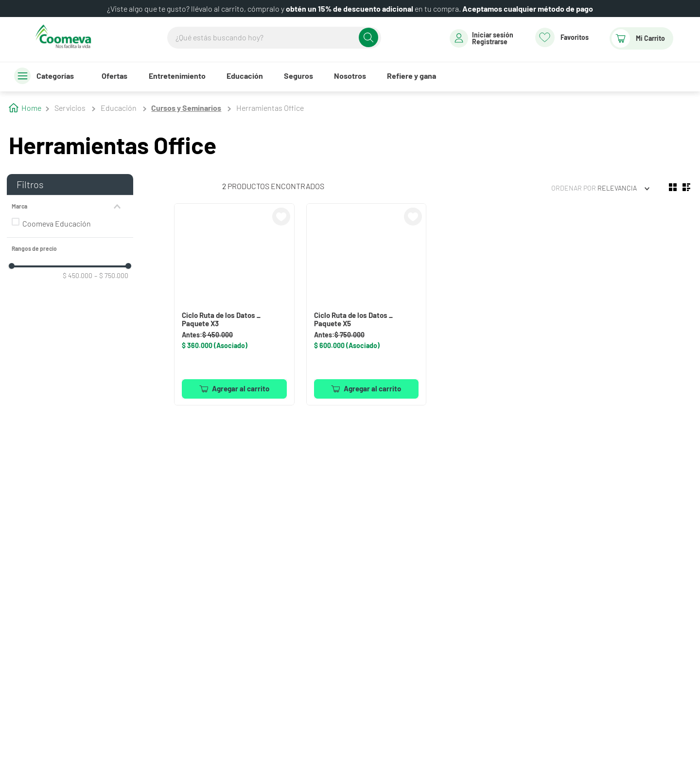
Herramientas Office (270, 108)
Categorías (55, 76)
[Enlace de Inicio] (25, 107)
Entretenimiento (177, 76)
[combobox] (274, 38)
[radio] (673, 187)
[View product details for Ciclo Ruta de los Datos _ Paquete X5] (367, 304)
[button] (70, 207)
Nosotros (350, 76)
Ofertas (114, 76)
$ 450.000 (78, 276)
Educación (245, 76)
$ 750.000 (111, 276)
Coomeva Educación (57, 223)
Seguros (298, 76)
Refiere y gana (411, 76)
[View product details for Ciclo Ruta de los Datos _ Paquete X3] (234, 304)
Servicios (70, 108)
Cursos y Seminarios (186, 108)
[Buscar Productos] (368, 37)
